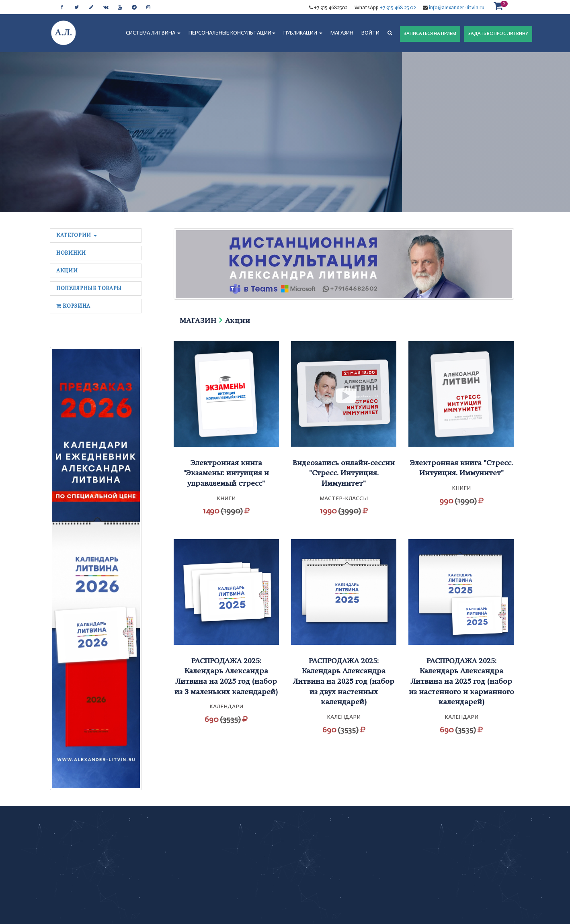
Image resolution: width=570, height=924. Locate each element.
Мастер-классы (344, 499)
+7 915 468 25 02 (398, 8)
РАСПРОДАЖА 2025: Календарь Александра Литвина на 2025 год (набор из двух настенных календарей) (344, 681)
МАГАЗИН (342, 33)
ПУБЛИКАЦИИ (303, 33)
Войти (370, 33)
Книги (226, 499)
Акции (67, 271)
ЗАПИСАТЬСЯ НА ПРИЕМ (430, 34)
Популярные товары (89, 288)
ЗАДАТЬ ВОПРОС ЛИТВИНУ (498, 34)
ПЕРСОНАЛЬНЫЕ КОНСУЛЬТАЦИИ (232, 33)
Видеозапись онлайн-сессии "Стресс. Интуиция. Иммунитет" (344, 473)
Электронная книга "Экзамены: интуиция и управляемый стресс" (226, 473)
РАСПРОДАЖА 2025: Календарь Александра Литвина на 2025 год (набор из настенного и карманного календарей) (461, 681)
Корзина (73, 306)
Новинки (71, 253)
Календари (226, 707)
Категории (77, 235)
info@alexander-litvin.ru (456, 8)
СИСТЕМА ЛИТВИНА (153, 33)
